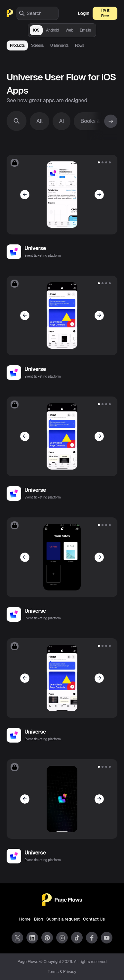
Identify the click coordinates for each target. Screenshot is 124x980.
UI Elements (59, 45)
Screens (37, 45)
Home (25, 919)
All (40, 121)
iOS (36, 30)
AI (62, 121)
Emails (85, 30)
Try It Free (105, 13)
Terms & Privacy (62, 972)
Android (52, 30)
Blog (39, 919)
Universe (35, 248)
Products (17, 45)
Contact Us (94, 919)
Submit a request (63, 919)
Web (69, 30)
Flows (80, 45)
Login (84, 13)
